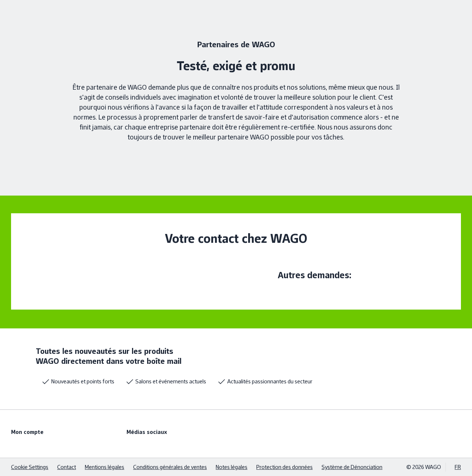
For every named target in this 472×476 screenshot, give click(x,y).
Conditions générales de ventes (170, 467)
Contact (67, 467)
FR (458, 467)
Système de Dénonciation (352, 467)
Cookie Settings (30, 467)
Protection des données (284, 467)
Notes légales (232, 467)
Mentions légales (105, 467)
